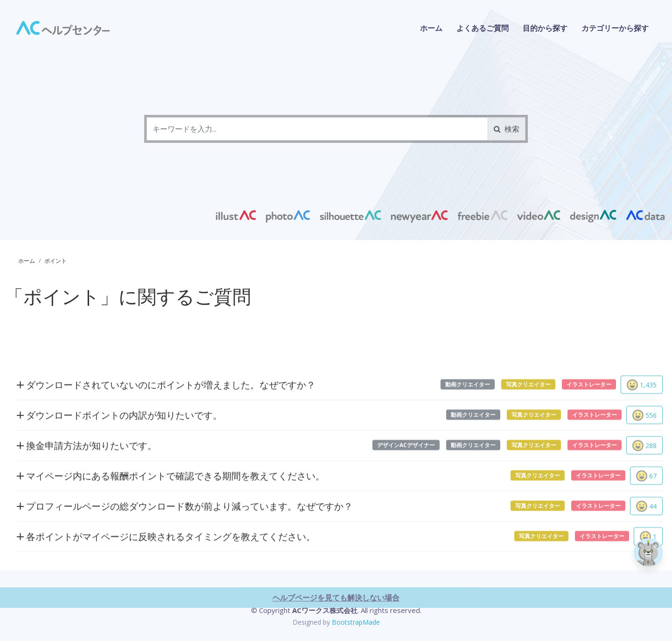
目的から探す (545, 28)
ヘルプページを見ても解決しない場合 (336, 633)
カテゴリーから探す (615, 28)
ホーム (431, 28)
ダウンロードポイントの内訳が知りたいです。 (119, 450)
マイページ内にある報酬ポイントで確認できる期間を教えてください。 (171, 511)
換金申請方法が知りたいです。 (87, 481)
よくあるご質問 (483, 28)
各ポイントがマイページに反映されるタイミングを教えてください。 (166, 572)
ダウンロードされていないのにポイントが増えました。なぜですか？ (166, 420)
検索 (507, 129)
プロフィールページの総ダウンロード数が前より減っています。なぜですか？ (185, 541)
